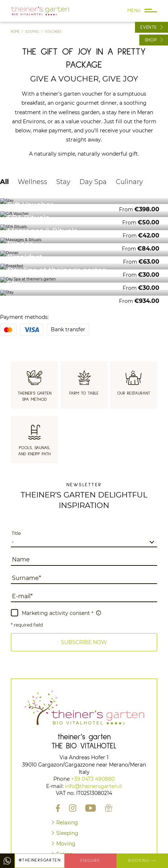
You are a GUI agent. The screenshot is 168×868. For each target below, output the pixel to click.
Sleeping (33, 32)
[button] (84, 642)
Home (16, 32)
